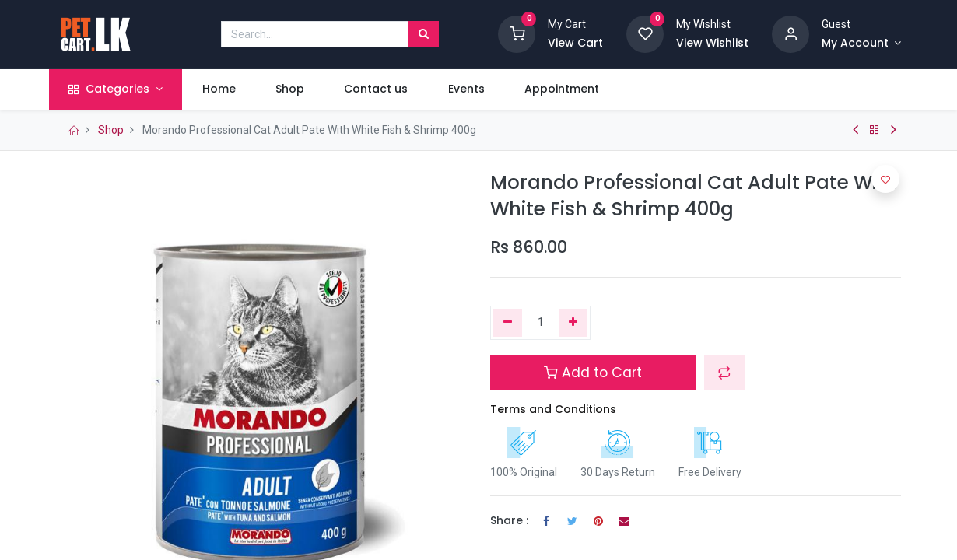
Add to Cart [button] (593, 373)
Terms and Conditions (553, 409)
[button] (724, 373)
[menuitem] (226, 89)
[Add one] (574, 323)
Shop (111, 130)
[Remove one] (508, 323)
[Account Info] (861, 44)
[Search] (424, 34)
